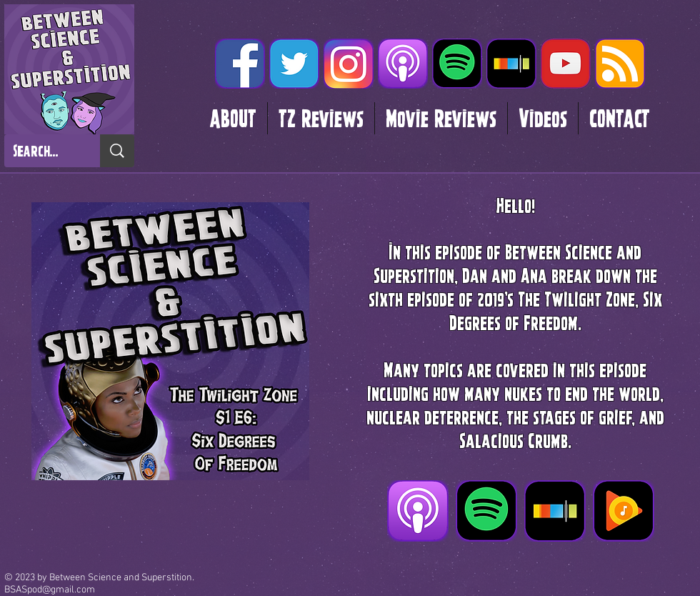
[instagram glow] (349, 64)
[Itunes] (403, 64)
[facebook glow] (240, 64)
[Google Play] (624, 511)
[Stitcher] (511, 64)
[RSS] (620, 64)
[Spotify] (457, 64)
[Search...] (41, 151)
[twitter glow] (294, 64)
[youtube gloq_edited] (566, 64)
